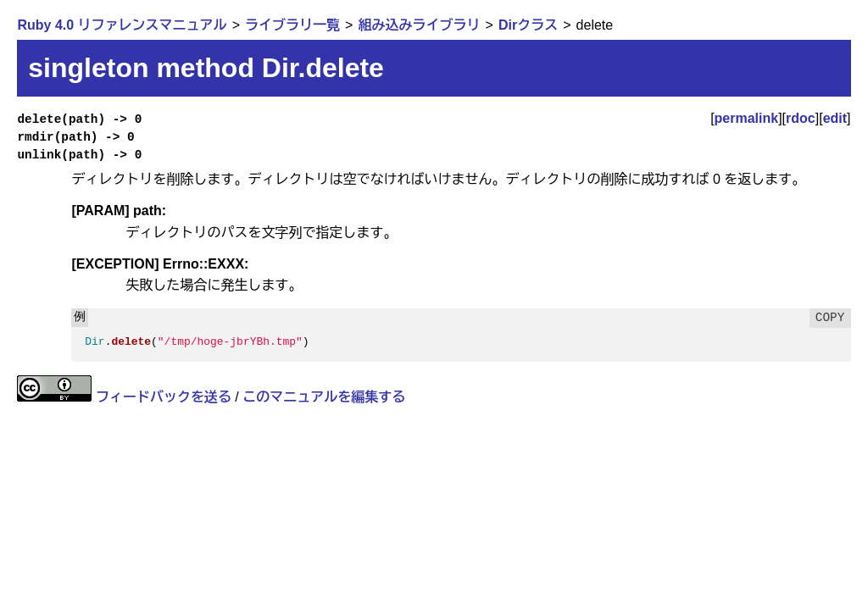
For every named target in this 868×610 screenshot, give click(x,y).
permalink (747, 118)
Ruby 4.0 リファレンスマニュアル (122, 25)
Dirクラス (528, 25)
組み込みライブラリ (419, 25)
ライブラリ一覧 (292, 25)
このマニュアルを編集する (324, 397)
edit (835, 118)
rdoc (801, 118)
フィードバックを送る (164, 397)
